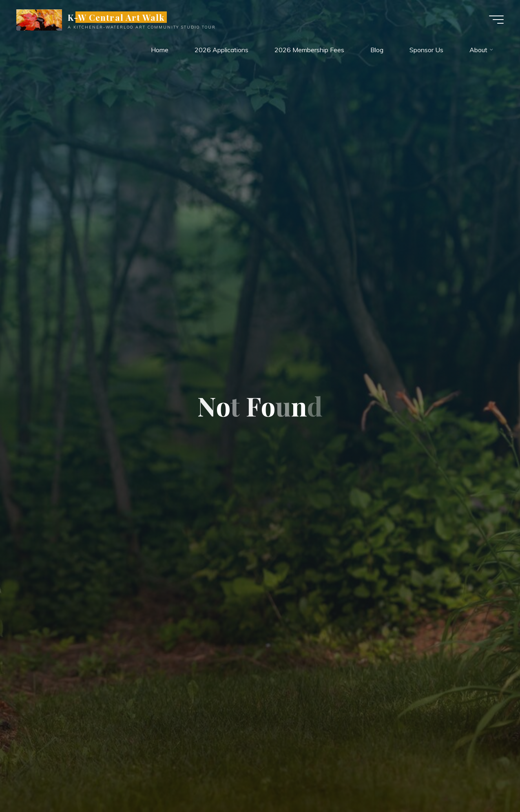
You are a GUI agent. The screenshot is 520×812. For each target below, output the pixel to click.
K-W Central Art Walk (116, 17)
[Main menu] (496, 20)
